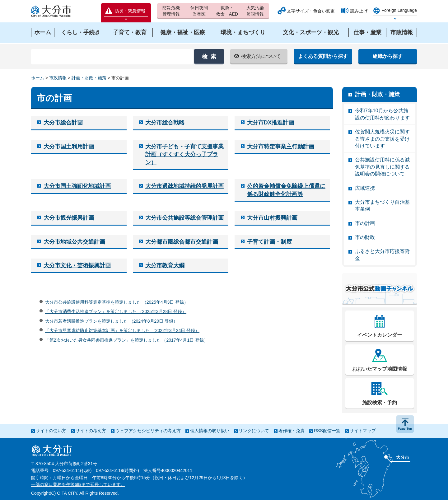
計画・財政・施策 (89, 78)
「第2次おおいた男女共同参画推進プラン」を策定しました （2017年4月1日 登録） (127, 340)
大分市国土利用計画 (69, 147)
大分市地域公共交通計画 (74, 242)
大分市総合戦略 (165, 123)
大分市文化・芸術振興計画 (77, 265)
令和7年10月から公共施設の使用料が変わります (382, 114)
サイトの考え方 (91, 431)
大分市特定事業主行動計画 (281, 147)
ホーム (38, 78)
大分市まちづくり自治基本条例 (382, 206)
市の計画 (365, 223)
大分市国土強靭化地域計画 (77, 186)
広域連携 (365, 188)
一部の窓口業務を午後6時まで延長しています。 (78, 484)
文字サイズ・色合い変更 (311, 11)
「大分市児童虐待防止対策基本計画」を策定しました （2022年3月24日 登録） (122, 330)
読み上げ (359, 11)
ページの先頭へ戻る (405, 424)
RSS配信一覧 (327, 431)
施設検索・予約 (380, 402)
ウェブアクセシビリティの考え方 (148, 431)
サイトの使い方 (51, 431)
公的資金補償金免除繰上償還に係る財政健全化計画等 (286, 190)
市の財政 (365, 237)
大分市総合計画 (63, 123)
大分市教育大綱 (165, 265)
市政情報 (58, 78)
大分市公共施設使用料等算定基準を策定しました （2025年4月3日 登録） (117, 302)
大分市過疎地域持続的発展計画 (184, 186)
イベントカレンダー (380, 335)
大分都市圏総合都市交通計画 (182, 242)
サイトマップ (363, 431)
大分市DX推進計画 (271, 123)
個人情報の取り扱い (210, 431)
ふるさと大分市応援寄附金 (382, 255)
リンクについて (254, 431)
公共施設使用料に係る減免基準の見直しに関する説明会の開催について (382, 167)
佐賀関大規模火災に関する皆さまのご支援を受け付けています (382, 139)
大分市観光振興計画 (69, 218)
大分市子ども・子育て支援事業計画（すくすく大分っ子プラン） (184, 154)
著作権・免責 (292, 431)
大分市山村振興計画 (272, 218)
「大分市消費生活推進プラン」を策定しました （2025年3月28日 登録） (116, 311)
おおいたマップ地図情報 (380, 369)
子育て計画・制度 (269, 242)
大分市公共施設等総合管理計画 (184, 218)
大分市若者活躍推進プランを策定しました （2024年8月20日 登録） (111, 321)
